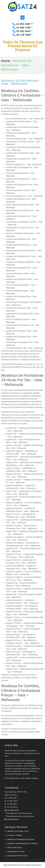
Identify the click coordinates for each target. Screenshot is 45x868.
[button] (22, 17)
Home (6, 61)
